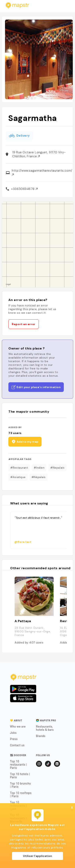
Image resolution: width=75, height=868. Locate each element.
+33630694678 (24, 189)
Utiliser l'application (37, 856)
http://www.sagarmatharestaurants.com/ (42, 172)
